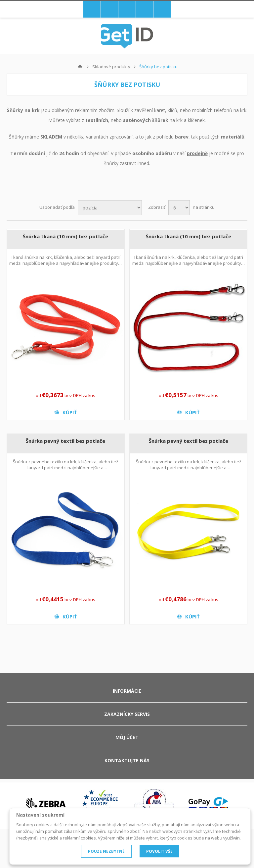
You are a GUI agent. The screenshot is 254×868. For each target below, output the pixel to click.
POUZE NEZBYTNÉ (106, 851)
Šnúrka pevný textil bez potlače (65, 441)
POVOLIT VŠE (159, 851)
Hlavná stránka (80, 67)
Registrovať (127, 9)
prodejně (197, 153)
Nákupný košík (109, 9)
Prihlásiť (145, 9)
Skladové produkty (111, 67)
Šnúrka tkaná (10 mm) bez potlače (65, 236)
